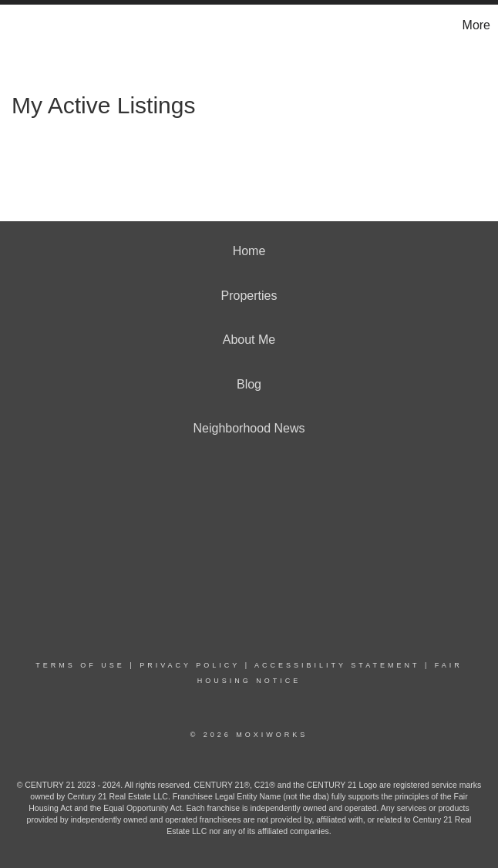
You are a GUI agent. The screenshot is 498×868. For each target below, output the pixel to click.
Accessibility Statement (337, 665)
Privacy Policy (190, 665)
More (476, 25)
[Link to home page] (20, 25)
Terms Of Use (80, 665)
